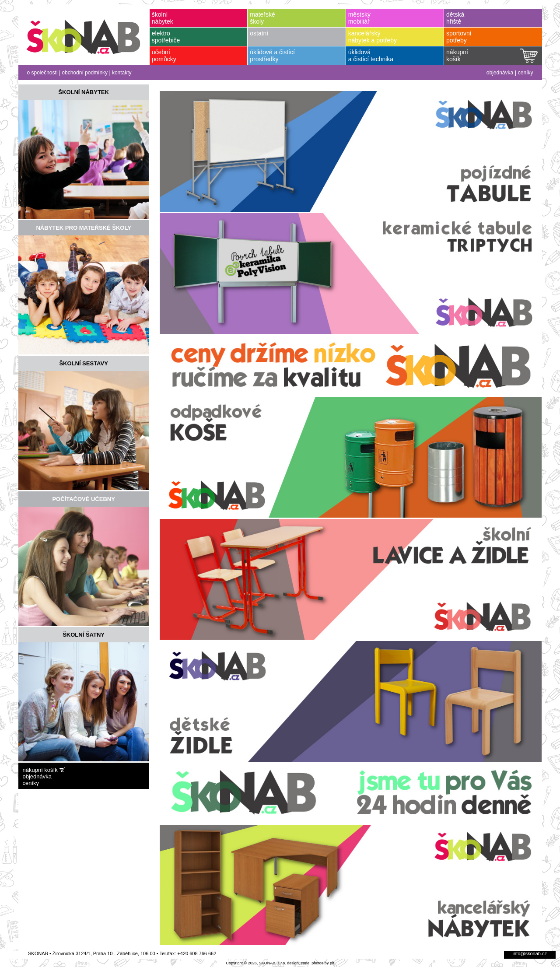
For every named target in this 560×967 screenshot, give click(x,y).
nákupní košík (40, 770)
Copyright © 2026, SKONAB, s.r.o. (256, 963)
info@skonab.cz (530, 953)
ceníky (526, 73)
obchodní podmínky (85, 73)
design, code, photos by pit (310, 963)
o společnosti (42, 73)
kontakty (122, 73)
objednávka (500, 73)
